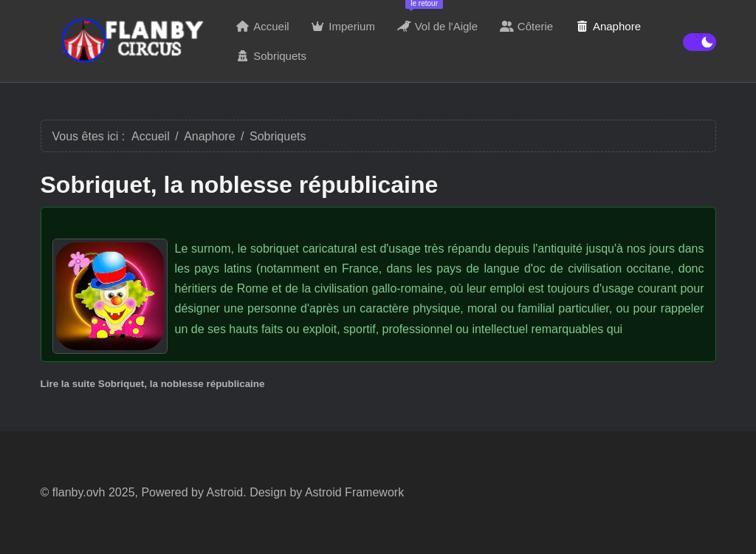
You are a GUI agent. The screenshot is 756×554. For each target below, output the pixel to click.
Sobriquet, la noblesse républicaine (240, 185)
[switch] (700, 42)
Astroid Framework (354, 492)
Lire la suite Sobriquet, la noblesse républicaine (153, 384)
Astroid (224, 492)
